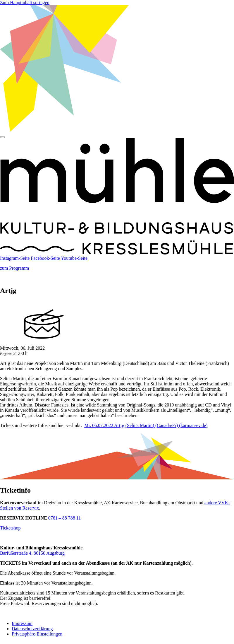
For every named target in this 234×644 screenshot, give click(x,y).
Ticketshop (10, 528)
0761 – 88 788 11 (64, 518)
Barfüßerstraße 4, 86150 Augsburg (32, 553)
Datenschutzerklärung (32, 629)
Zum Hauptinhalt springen (25, 2)
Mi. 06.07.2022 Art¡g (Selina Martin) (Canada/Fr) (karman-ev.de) (146, 425)
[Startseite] (117, 253)
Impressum (22, 623)
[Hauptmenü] (2, 137)
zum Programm (14, 268)
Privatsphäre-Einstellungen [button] (37, 634)
